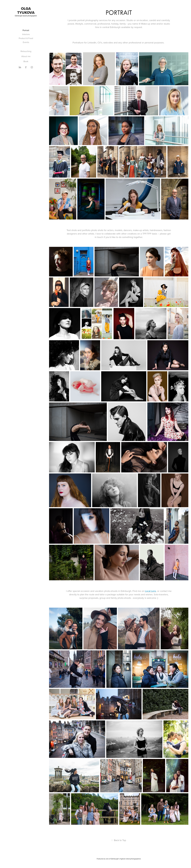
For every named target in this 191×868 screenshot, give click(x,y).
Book (26, 61)
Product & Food (26, 38)
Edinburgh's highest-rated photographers (126, 859)
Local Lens (150, 591)
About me (26, 56)
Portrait (26, 30)
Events (26, 42)
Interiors (26, 34)
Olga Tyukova (26, 11)
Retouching (26, 51)
